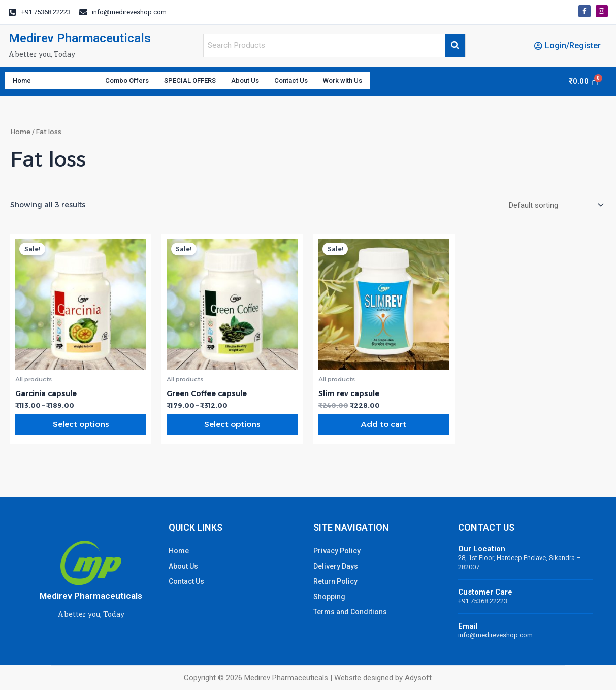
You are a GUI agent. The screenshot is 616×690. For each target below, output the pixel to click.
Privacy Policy (337, 551)
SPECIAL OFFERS (220, 83)
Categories (77, 83)
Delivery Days (336, 566)
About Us (285, 83)
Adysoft (418, 678)
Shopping (329, 597)
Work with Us (400, 83)
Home (24, 83)
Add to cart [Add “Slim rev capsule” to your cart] (384, 430)
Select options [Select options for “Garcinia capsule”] (81, 430)
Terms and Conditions (350, 612)
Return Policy (335, 581)
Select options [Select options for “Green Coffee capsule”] (232, 430)
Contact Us (339, 83)
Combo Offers (146, 83)
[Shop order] (551, 209)
